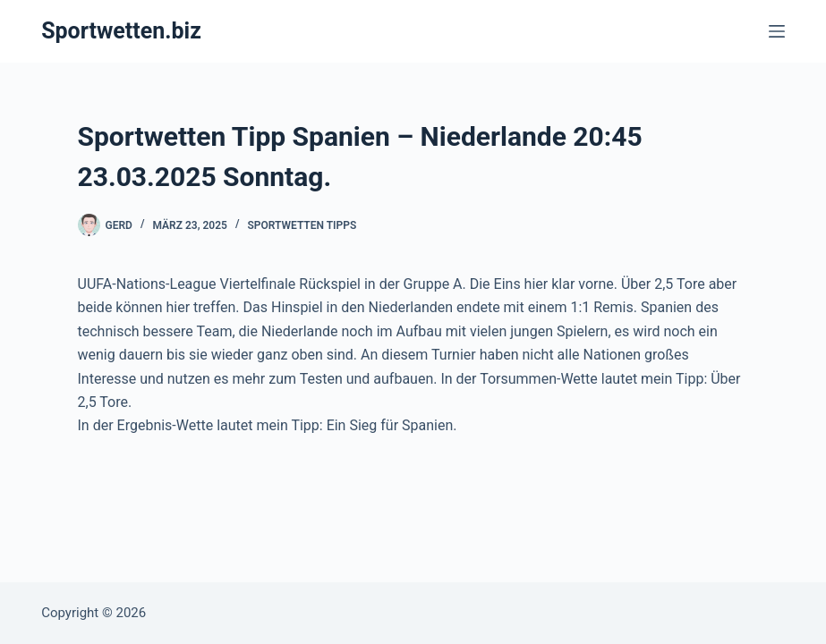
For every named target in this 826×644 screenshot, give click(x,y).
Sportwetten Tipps (302, 225)
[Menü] (777, 31)
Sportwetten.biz (121, 31)
